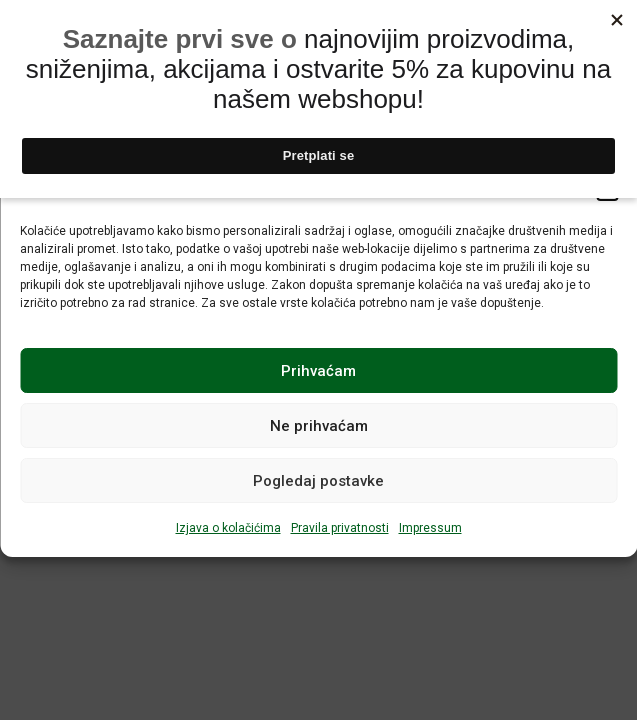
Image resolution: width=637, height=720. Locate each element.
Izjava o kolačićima (228, 528)
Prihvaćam (318, 371)
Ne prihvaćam (319, 426)
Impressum (430, 528)
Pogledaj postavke (318, 481)
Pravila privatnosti (340, 528)
